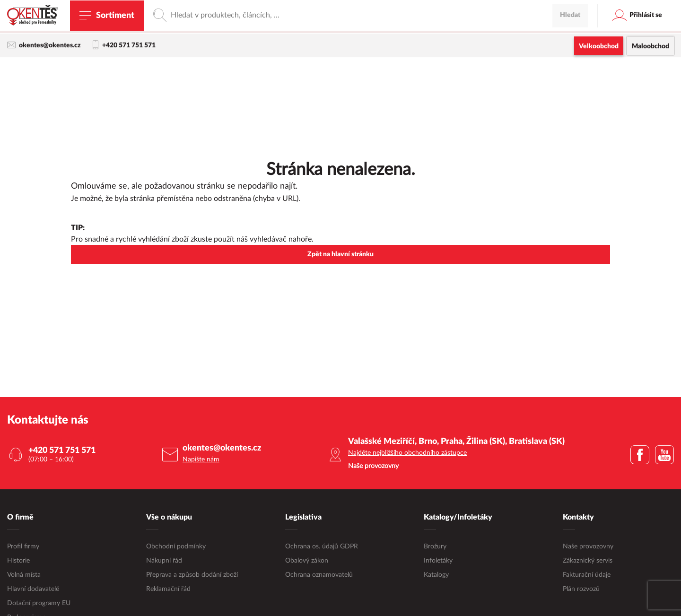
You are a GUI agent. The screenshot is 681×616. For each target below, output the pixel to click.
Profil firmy (23, 547)
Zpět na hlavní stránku (340, 255)
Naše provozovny (588, 547)
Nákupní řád (164, 561)
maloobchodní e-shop (424, 26)
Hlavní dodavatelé (33, 590)
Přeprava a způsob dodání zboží (192, 575)
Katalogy (436, 575)
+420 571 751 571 (124, 46)
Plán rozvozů (581, 590)
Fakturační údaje (587, 575)
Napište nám (201, 460)
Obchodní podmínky (176, 547)
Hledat (570, 73)
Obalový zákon (307, 561)
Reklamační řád (168, 590)
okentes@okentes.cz (44, 46)
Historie (18, 561)
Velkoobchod (599, 47)
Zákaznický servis (588, 561)
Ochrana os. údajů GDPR (322, 547)
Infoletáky (438, 561)
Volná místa (24, 575)
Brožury (435, 547)
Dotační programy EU (39, 604)
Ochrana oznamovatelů (319, 575)
